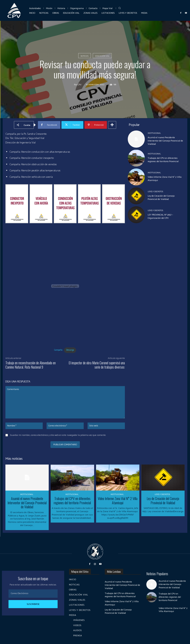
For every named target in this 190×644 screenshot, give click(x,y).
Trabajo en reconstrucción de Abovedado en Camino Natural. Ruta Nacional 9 (31, 365)
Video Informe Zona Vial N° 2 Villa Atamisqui (165, 179)
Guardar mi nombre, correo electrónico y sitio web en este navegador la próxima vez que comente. (58, 435)
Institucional (154, 133)
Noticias (85, 56)
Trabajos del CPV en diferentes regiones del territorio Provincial (163, 160)
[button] (120, 8)
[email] (33, 593)
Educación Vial (102, 56)
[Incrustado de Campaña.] (65, 286)
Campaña (58, 350)
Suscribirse (33, 604)
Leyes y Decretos (155, 192)
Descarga (70, 350)
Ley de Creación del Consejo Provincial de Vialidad (161, 198)
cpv (80, 85)
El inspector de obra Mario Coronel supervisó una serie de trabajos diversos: (97, 365)
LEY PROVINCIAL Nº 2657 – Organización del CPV (160, 216)
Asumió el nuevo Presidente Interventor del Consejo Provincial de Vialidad (165, 141)
